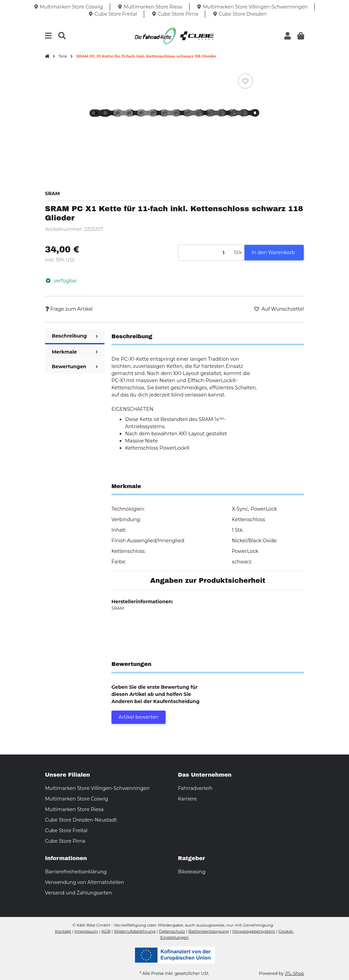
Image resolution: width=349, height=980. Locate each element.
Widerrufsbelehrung (135, 931)
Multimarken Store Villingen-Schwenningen (97, 788)
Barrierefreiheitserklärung (76, 872)
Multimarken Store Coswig (77, 799)
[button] (287, 36)
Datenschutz (172, 931)
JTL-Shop (294, 973)
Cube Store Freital (66, 830)
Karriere (187, 799)
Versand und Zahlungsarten (78, 893)
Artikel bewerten (139, 717)
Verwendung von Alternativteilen (84, 882)
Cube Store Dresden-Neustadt (81, 820)
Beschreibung (75, 336)
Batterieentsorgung (209, 931)
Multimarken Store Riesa (74, 809)
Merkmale (75, 352)
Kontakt (63, 931)
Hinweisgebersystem (254, 931)
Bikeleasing (192, 872)
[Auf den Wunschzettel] (245, 81)
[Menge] (205, 253)
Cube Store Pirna (65, 841)
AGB (106, 931)
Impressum (86, 931)
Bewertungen (75, 367)
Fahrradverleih (195, 788)
